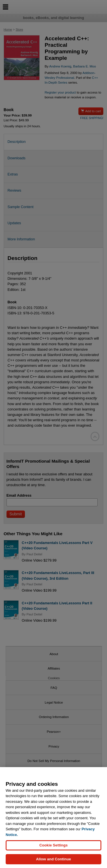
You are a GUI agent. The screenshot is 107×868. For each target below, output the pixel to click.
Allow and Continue (53, 861)
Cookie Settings (53, 847)
